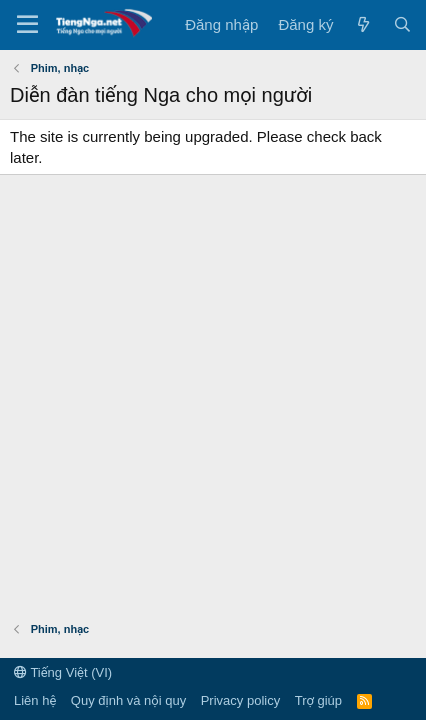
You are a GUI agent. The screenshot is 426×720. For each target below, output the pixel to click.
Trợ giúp (318, 700)
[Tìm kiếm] (402, 24)
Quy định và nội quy (128, 700)
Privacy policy (240, 700)
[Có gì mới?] (362, 24)
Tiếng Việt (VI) (63, 672)
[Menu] (27, 25)
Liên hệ (35, 700)
